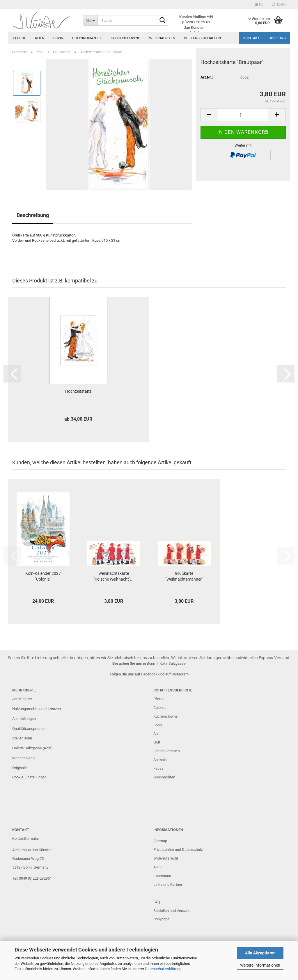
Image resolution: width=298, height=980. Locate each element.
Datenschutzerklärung (163, 969)
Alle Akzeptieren (260, 953)
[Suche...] (90, 20)
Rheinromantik (87, 38)
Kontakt (252, 38)
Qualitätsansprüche (28, 729)
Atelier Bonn (22, 738)
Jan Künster (22, 699)
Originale (19, 768)
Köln (40, 38)
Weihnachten (162, 38)
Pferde (19, 38)
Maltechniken (23, 758)
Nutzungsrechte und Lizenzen (37, 709)
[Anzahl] (243, 115)
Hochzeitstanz (78, 391)
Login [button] (279, 4)
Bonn (58, 38)
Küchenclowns (125, 38)
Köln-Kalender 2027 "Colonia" (43, 576)
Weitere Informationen (260, 965)
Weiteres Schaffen (202, 38)
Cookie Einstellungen (29, 777)
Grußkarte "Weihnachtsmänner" (184, 576)
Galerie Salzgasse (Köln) (32, 748)
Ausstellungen (24, 719)
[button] (259, 4)
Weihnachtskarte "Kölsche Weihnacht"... (113, 576)
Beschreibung (33, 215)
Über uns (277, 38)
